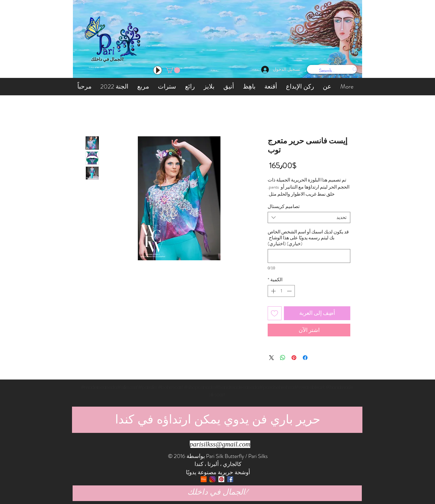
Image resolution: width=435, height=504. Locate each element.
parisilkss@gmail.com (220, 444)
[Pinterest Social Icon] (221, 479)
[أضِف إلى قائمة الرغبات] (275, 313)
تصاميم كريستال (284, 206)
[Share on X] (272, 358)
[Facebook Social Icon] (230, 479)
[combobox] (309, 217)
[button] (173, 70)
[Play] (158, 70)
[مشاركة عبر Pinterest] (294, 358)
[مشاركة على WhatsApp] (283, 358)
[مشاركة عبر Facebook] (305, 358)
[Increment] (273, 291)
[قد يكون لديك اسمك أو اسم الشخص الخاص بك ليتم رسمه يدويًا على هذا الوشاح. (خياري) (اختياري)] (309, 256)
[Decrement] (290, 291)
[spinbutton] (281, 291)
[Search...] (336, 71)
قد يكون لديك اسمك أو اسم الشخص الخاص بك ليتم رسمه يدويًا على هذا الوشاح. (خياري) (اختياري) (308, 238)
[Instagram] (212, 479)
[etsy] (204, 479)
